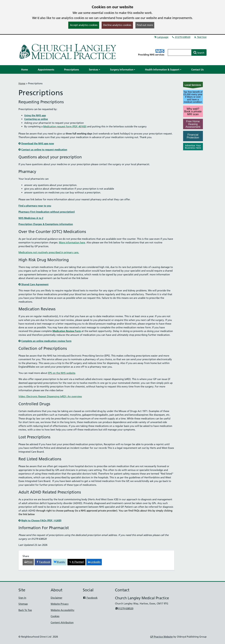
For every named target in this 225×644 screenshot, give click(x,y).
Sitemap (23, 604)
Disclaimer (56, 598)
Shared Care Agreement (33, 284)
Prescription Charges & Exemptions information (46, 224)
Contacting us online (36, 119)
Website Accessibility (63, 610)
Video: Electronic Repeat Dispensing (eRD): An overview (50, 396)
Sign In (22, 598)
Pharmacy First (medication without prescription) (47, 212)
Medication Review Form (67, 331)
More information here (72, 242)
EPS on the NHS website (62, 373)
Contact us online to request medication (44, 150)
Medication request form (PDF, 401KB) (65, 126)
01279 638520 (181, 37)
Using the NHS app (35, 115)
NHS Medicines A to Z (31, 218)
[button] (95, 70)
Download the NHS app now (38, 143)
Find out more (145, 25)
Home (22, 83)
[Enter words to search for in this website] (180, 52)
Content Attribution (62, 622)
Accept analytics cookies (84, 25)
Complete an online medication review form (46, 341)
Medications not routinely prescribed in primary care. (49, 252)
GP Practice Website (161, 637)
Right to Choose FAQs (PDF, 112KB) (41, 520)
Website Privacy (60, 604)
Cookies (55, 616)
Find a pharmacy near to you (35, 206)
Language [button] (161, 37)
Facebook (90, 598)
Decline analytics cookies (117, 25)
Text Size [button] (200, 37)
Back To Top (25, 610)
